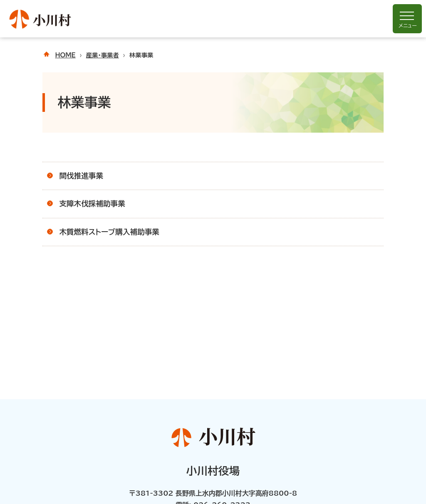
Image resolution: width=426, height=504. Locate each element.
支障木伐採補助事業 (92, 204)
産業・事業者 (103, 55)
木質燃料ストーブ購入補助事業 (109, 232)
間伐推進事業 (81, 176)
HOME (65, 55)
